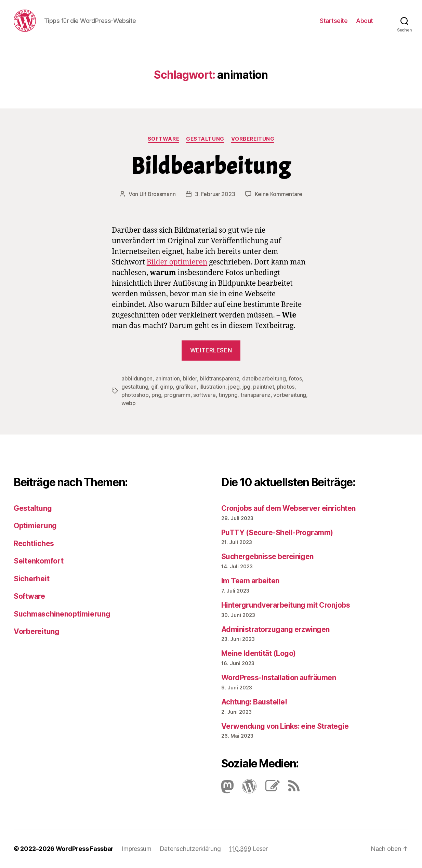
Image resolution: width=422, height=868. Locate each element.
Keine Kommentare (279, 194)
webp (129, 403)
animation (168, 378)
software (205, 395)
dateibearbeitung (264, 378)
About (365, 21)
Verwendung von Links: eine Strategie (285, 726)
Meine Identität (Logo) (258, 653)
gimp (166, 387)
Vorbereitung (253, 139)
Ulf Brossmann (158, 194)
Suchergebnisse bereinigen (267, 556)
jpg (246, 387)
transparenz (255, 395)
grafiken (186, 387)
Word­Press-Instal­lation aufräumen (279, 678)
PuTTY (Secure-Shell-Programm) (277, 533)
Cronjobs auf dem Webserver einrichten (288, 508)
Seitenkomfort (39, 561)
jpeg (234, 387)
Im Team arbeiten (250, 581)
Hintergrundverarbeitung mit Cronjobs (286, 605)
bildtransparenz (219, 378)
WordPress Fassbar (85, 849)
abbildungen (137, 378)
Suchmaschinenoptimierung (62, 614)
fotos (295, 378)
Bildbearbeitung (211, 166)
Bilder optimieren (177, 262)
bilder (190, 378)
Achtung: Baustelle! (254, 702)
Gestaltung (205, 139)
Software (163, 139)
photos (286, 387)
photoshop (135, 395)
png (156, 395)
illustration (212, 387)
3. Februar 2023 (215, 194)
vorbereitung (290, 395)
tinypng (228, 395)
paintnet (263, 387)
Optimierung (35, 526)
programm (177, 395)
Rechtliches (34, 543)
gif (154, 387)
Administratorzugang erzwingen (275, 629)
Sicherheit (31, 579)
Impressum (137, 849)
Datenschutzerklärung (190, 849)
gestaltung (135, 387)
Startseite (334, 21)
